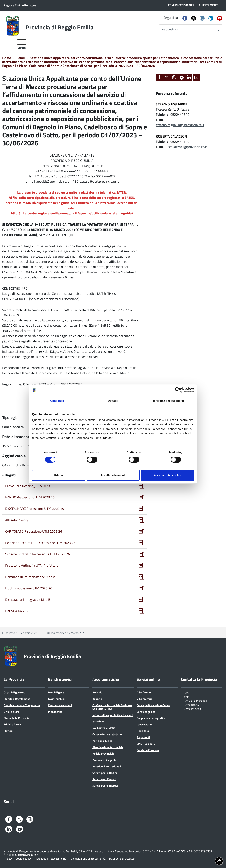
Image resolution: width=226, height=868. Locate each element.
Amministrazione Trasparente (22, 705)
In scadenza (55, 712)
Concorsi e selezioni (60, 705)
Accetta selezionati (113, 475)
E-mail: (161, 120)
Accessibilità (59, 859)
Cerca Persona (192, 708)
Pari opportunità (102, 741)
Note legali (41, 859)
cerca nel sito (170, 29)
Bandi (21, 58)
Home (7, 58)
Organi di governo (14, 692)
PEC (186, 697)
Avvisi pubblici (57, 699)
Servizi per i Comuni (104, 779)
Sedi (187, 693)
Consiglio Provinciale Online (153, 705)
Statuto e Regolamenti (17, 699)
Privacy (8, 859)
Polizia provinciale (103, 753)
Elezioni (8, 731)
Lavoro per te (145, 724)
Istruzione (98, 721)
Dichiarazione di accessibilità (88, 859)
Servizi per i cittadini (105, 773)
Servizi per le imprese (105, 786)
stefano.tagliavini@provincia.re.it (180, 125)
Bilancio (97, 699)
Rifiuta (59, 475)
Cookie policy (24, 859)
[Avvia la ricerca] (217, 29)
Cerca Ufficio (191, 705)
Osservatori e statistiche (107, 734)
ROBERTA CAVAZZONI (172, 136)
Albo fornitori (145, 692)
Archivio (97, 692)
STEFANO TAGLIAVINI (171, 104)
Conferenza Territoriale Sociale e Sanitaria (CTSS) (112, 707)
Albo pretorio (145, 699)
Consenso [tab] (57, 401)
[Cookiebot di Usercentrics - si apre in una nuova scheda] (178, 390)
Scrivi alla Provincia (196, 701)
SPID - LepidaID (146, 744)
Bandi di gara (56, 692)
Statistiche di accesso (121, 859)
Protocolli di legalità (104, 760)
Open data (143, 731)
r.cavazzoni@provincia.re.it (187, 147)
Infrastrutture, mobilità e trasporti (113, 715)
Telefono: (163, 115)
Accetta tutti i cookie (167, 475)
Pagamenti (143, 737)
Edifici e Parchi (13, 724)
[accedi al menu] (22, 44)
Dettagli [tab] (113, 401)
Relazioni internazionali (107, 766)
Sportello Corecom (148, 750)
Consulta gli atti (146, 712)
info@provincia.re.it (26, 855)
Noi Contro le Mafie (104, 728)
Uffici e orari (11, 712)
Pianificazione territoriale (108, 747)
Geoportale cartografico (151, 718)
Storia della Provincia (17, 718)
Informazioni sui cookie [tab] (169, 401)
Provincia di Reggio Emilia (60, 27)
